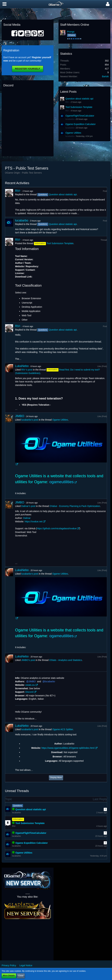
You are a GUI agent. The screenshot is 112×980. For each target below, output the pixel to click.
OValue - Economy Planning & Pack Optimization (75, 506)
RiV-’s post (27, 370)
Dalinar (27, 518)
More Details (9, 976)
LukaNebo (22, 366)
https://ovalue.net (34, 521)
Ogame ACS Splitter (63, 729)
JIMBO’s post (28, 660)
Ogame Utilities (73, 133)
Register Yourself (28, 69)
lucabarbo (70, 119)
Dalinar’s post (28, 506)
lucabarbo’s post (30, 420)
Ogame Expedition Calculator (81, 124)
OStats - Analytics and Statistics (66, 660)
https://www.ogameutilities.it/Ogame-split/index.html (68, 748)
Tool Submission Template (79, 107)
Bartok (105, 76)
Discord (29, 692)
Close (21, 976)
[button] (4, 4)
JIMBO (20, 416)
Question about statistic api (79, 99)
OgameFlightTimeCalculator (80, 116)
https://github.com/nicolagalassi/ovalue (57, 528)
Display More (56, 778)
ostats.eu (30, 685)
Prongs (71, 32)
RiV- (67, 102)
